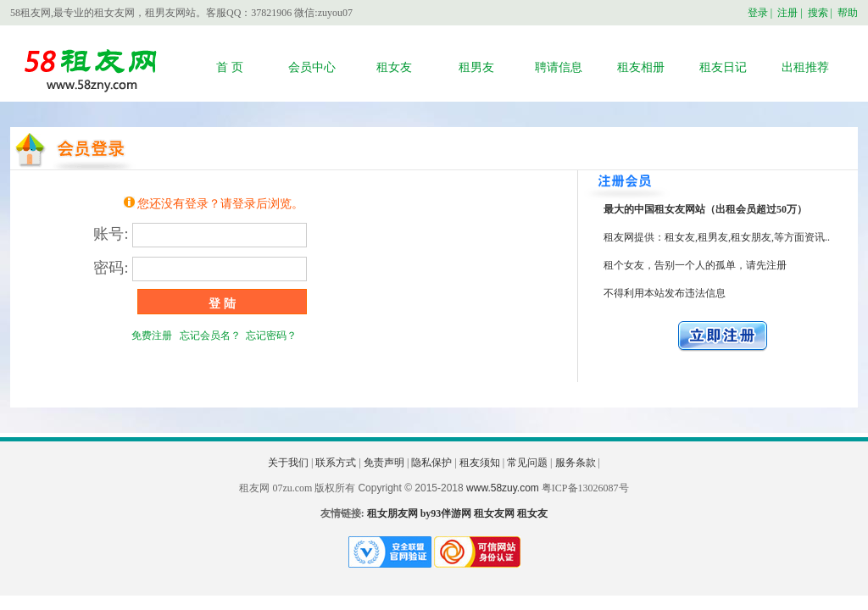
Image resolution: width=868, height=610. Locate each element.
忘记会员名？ (208, 335)
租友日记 (723, 67)
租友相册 (641, 67)
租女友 (394, 67)
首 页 (230, 67)
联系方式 (336, 463)
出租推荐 (805, 67)
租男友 (476, 67)
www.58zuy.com (503, 488)
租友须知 (480, 463)
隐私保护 (431, 463)
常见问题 (527, 463)
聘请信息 (559, 67)
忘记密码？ (271, 335)
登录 (758, 13)
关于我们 (288, 463)
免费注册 (152, 335)
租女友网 (494, 513)
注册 (787, 13)
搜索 (818, 13)
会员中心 (312, 67)
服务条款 (576, 463)
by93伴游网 (446, 513)
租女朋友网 (392, 513)
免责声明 (384, 463)
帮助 (848, 13)
